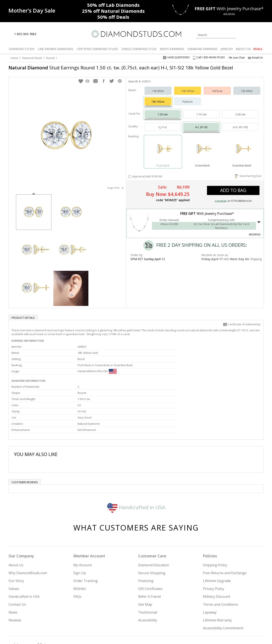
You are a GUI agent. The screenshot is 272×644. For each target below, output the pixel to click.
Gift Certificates (150, 552)
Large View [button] (115, 190)
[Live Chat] (43, 34)
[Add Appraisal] (130, 179)
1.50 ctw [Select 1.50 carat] (163, 117)
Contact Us (17, 568)
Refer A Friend (149, 560)
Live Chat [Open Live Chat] (236, 58)
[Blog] (234, 619)
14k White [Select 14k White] (158, 93)
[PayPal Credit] (170, 635)
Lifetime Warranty (217, 584)
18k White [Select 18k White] (247, 93)
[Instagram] (192, 619)
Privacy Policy (214, 552)
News (13, 576)
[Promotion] (32, 11)
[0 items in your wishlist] (251, 34)
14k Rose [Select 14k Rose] (217, 93)
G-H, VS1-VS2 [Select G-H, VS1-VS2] (240, 129)
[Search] (216, 35)
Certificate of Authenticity (242, 326)
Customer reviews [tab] (25, 446)
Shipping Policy (215, 529)
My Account (83, 529)
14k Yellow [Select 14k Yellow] (188, 93)
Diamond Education (154, 529)
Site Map (145, 568)
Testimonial (148, 576)
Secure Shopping (152, 536)
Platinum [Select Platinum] (188, 104)
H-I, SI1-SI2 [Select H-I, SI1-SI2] (201, 129)
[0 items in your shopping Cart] (261, 34)
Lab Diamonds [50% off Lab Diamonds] (113, 5)
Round (50, 58)
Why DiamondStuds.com (28, 536)
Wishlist (80, 552)
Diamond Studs (32, 58)
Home (14, 58)
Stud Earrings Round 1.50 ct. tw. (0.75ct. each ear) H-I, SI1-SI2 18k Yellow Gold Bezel (114, 71)
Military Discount (217, 560)
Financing (146, 544)
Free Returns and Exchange (225, 536)
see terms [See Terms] (255, 236)
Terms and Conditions (221, 568)
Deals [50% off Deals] (113, 17)
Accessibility (148, 584)
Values (14, 552)
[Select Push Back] (163, 152)
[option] (34, 214)
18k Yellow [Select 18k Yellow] (158, 104)
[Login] (241, 34)
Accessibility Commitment (223, 592)
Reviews (15, 584)
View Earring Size (248, 178)
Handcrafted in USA (136, 471)
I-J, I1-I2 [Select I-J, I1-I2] (163, 129)
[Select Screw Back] (202, 152)
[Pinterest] (222, 619)
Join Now (153, 618)
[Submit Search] (232, 35)
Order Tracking (86, 544)
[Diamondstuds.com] (136, 34)
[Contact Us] (53, 34)
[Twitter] (203, 619)
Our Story (16, 544)
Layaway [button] (221, 203)
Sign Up (80, 536)
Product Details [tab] (23, 320)
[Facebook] (213, 619)
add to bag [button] (233, 192)
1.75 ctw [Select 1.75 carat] (201, 117)
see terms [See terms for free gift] (229, 14)
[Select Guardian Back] (242, 152)
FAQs (77, 560)
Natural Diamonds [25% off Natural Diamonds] (113, 11)
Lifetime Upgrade (217, 544)
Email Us (255, 57)
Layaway (210, 576)
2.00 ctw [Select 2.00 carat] (240, 117)
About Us (16, 529)
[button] (81, 83)
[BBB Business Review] (103, 635)
